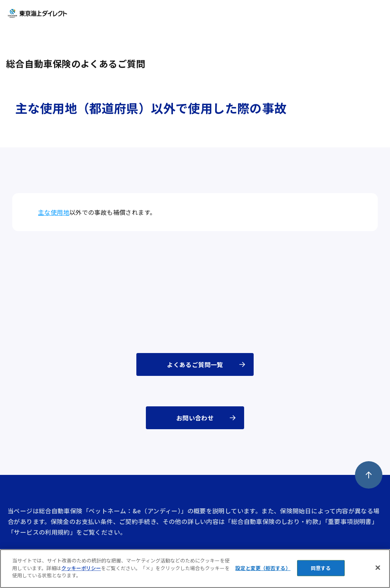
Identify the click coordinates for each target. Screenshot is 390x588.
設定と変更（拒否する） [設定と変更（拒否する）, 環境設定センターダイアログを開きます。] (263, 568)
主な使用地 (54, 212)
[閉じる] (378, 568)
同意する (321, 568)
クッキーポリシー (81, 568)
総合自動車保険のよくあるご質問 (76, 63)
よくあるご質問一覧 (195, 364)
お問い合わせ (195, 418)
